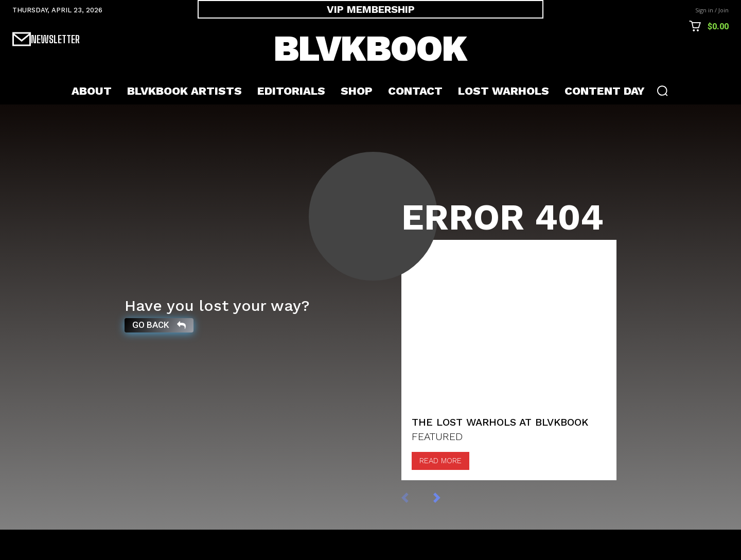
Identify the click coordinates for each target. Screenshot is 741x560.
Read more (440, 492)
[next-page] (447, 528)
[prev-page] (416, 528)
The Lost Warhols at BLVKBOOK (500, 453)
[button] (662, 91)
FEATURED (437, 467)
